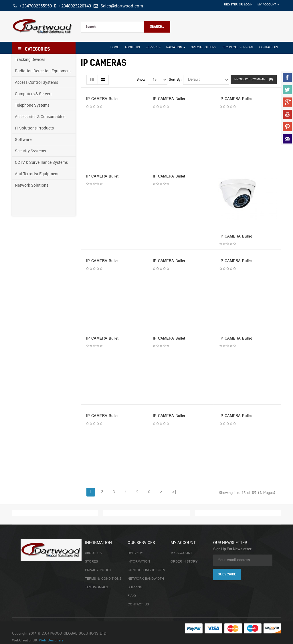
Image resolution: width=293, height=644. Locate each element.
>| (174, 492)
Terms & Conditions (103, 579)
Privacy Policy (98, 570)
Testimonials (96, 587)
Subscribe (227, 575)
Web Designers (51, 641)
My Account (181, 553)
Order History (184, 562)
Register (231, 5)
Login (248, 5)
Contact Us (138, 605)
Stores (91, 562)
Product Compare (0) (254, 79)
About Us (93, 553)
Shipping (135, 587)
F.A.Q (132, 596)
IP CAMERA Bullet (102, 99)
